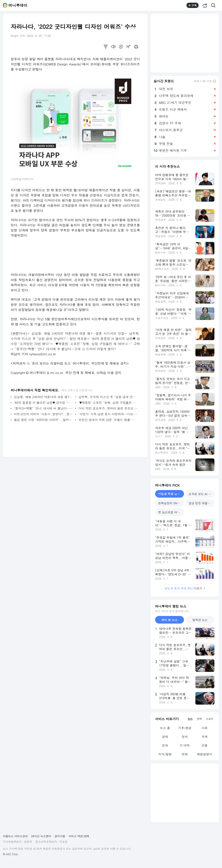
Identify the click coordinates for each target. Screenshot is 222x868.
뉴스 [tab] (190, 719)
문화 (165, 745)
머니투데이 (18, 5)
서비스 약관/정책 (79, 836)
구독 (193, 5)
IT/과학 (185, 745)
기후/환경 (185, 728)
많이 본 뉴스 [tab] (169, 620)
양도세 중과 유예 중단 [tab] (171, 494)
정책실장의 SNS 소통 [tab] (171, 503)
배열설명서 (205, 754)
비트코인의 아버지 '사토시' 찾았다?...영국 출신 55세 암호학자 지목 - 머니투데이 (44, 414)
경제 (165, 737)
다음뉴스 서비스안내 (15, 836)
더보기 (185, 588)
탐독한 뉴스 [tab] (200, 620)
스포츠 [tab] (210, 719)
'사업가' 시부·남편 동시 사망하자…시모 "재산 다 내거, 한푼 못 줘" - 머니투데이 (108, 414)
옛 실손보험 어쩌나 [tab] (170, 512)
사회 (205, 728)
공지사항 (60, 836)
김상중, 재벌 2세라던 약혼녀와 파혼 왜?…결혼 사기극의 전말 (78, 333)
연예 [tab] (199, 719)
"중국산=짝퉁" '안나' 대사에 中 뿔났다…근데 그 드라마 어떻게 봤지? (65, 349)
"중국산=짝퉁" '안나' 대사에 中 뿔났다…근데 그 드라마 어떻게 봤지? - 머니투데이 (44, 408)
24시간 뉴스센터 (41, 836)
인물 (205, 745)
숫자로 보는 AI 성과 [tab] (201, 494)
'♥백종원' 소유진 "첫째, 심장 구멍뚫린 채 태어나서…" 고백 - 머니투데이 (108, 403)
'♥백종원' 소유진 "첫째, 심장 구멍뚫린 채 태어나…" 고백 (97, 344)
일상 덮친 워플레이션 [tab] (201, 503)
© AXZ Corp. (11, 854)
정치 (185, 737)
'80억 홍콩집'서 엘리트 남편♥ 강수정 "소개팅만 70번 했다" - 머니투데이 (44, 403)
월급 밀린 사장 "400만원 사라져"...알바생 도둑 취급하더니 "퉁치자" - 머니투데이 (44, 420)
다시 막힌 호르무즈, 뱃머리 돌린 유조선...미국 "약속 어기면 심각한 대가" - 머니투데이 (108, 408)
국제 (205, 737)
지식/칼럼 (165, 754)
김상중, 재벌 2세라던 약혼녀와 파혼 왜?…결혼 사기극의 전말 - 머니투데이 (44, 397)
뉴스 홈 (165, 728)
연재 (185, 754)
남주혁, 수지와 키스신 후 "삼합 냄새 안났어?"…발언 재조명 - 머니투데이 (108, 397)
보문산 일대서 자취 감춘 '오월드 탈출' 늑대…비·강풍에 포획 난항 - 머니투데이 (108, 420)
